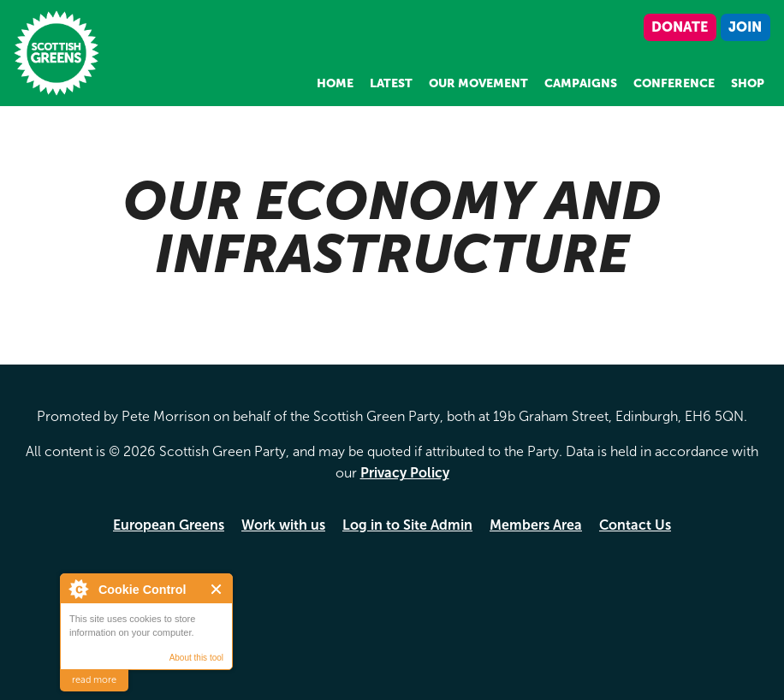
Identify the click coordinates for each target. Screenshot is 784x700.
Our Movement (478, 83)
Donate (680, 27)
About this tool (196, 658)
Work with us (283, 525)
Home (335, 83)
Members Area (536, 525)
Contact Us (635, 525)
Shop (748, 83)
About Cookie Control (78, 589)
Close (217, 589)
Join (745, 27)
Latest (391, 83)
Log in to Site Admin (407, 525)
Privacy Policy (405, 473)
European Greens (169, 525)
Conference (674, 83)
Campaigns (581, 83)
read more (94, 680)
